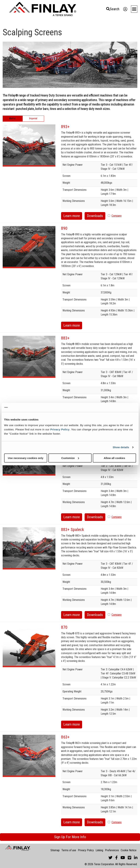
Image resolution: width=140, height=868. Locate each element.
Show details (121, 447)
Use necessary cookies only (26, 458)
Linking (99, 850)
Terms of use (69, 850)
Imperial (33, 118)
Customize (70, 458)
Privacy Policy (60, 429)
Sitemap (55, 850)
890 (64, 228)
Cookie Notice (129, 850)
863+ (65, 737)
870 (64, 627)
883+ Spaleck (72, 530)
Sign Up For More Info (70, 837)
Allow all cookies (114, 458)
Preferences (112, 850)
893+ (65, 127)
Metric (12, 118)
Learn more (72, 216)
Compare (117, 216)
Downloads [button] (95, 216)
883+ (65, 338)
